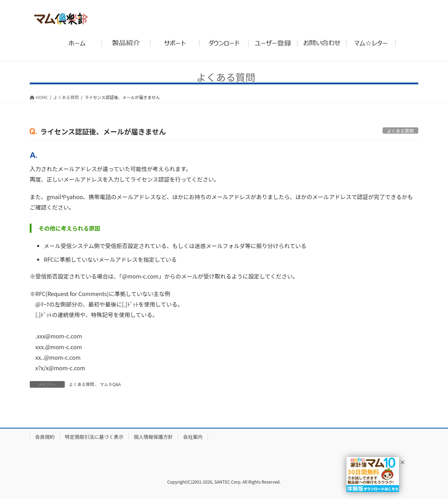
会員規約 (45, 437)
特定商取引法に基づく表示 (94, 437)
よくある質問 (82, 384)
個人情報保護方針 (153, 437)
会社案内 (193, 437)
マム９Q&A (110, 384)
